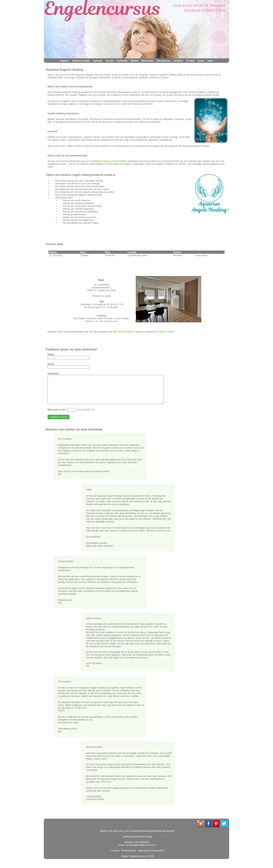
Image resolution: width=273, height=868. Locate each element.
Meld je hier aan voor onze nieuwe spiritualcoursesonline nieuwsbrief (137, 836)
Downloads (147, 61)
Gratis (201, 61)
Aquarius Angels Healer (115, 161)
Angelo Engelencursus (133, 862)
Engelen (65, 61)
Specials (98, 61)
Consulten (122, 61)
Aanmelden (202, 255)
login (210, 61)
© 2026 (150, 862)
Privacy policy (128, 856)
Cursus (109, 61)
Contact (190, 61)
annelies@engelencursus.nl (141, 851)
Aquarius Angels (81, 61)
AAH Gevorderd (126, 332)
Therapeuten (163, 61)
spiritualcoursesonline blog (137, 842)
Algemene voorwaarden (150, 856)
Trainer (163, 332)
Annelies (178, 61)
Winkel (135, 61)
